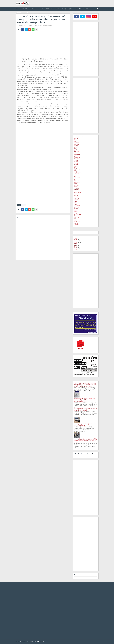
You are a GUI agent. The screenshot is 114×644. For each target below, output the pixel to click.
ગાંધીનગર (76, 153)
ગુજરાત (76, 156)
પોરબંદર (76, 184)
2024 (75, 241)
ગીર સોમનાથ (77, 154)
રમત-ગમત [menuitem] (86, 9)
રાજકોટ (76, 209)
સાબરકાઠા (76, 217)
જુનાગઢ (76, 160)
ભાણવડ (76, 195)
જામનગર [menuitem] (24, 9)
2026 (75, 238)
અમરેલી (76, 138)
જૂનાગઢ (76, 162)
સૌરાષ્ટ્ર (76, 223)
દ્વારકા (75, 175)
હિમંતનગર (77, 225)
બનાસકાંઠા (77, 188)
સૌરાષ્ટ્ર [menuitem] (64, 9)
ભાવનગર (76, 197)
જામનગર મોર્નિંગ (23, 26)
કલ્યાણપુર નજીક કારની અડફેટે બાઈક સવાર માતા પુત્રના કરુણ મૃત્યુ (85, 425)
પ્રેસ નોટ (76, 185)
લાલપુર (76, 213)
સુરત (75, 220)
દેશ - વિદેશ (77, 173)
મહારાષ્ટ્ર (76, 200)
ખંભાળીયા (76, 151)
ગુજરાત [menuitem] (71, 9)
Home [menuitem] (17, 9)
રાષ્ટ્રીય (76, 211)
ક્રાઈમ (76, 150)
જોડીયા (76, 163)
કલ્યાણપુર (77, 143)
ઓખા (75, 140)
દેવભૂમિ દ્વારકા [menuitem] (33, 9)
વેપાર (75, 216)
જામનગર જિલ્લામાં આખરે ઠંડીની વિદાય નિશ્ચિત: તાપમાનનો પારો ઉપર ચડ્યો (85, 409)
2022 (75, 244)
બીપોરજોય (77, 190)
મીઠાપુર (76, 203)
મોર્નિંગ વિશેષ (77, 206)
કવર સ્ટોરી (77, 144)
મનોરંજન (76, 198)
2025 (75, 240)
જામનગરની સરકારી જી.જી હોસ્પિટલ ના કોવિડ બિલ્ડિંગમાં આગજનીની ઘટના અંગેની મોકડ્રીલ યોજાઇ (85, 441)
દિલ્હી (75, 171)
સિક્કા (75, 219)
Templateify (23, 642)
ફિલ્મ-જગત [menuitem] (20, 13)
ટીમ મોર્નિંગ (77, 165)
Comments (90, 454)
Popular (78, 454)
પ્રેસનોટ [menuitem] (57, 9)
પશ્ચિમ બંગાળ (77, 182)
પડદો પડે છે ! (77, 181)
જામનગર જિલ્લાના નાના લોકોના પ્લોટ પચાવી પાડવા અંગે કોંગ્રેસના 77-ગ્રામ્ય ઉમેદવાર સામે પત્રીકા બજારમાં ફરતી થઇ (85, 400)
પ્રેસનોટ (76, 187)
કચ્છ (75, 141)
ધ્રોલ (75, 176)
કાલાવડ (76, 146)
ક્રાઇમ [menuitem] (41, 9)
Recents (83, 454)
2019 (75, 248)
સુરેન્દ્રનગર (77, 222)
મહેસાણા (76, 201)
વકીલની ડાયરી (78, 214)
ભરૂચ (75, 194)
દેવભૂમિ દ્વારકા (77, 172)
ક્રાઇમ (76, 149)
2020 (75, 247)
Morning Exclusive (79, 137)
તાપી (75, 168)
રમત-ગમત (77, 207)
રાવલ (75, 210)
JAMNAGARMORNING (39, 642)
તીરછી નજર (77, 169)
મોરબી (76, 204)
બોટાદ (75, 191)
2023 (75, 242)
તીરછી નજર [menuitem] (49, 9)
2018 (75, 249)
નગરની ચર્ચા (77, 178)
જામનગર (41, 26)
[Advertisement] (43, 45)
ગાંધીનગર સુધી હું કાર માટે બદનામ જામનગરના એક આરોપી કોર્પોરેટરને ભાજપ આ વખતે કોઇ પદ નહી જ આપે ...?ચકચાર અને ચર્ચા (85, 385)
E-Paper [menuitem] (28, 13)
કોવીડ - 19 (77, 147)
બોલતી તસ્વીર (77, 192)
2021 (75, 245)
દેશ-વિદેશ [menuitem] (78, 9)
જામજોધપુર (77, 157)
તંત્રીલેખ (76, 166)
